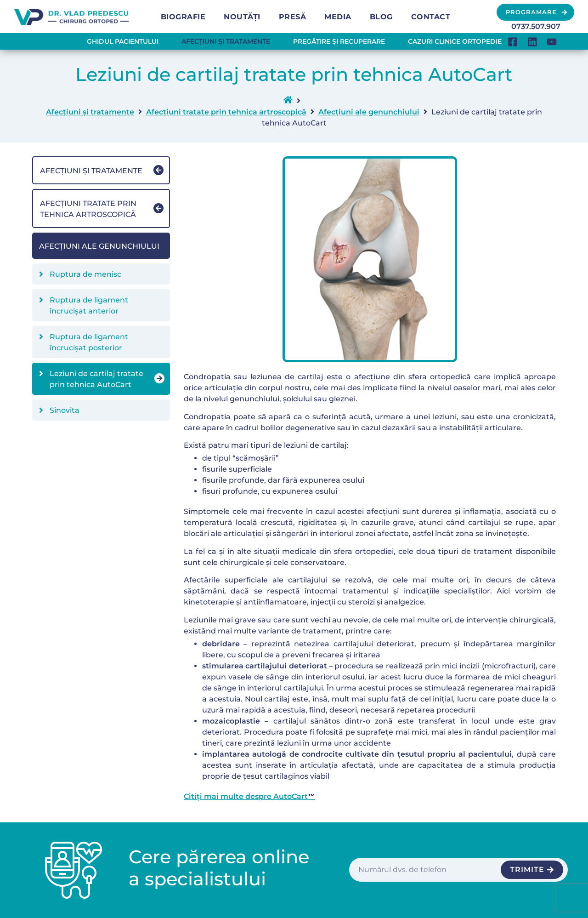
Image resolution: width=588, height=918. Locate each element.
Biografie (183, 17)
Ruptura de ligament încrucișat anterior (89, 305)
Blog (381, 17)
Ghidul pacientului (123, 41)
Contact (431, 17)
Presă (293, 17)
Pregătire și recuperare (339, 41)
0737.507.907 (536, 26)
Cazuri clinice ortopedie (455, 41)
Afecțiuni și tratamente (226, 41)
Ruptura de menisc (85, 274)
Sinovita (65, 410)
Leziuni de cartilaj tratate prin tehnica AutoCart (96, 379)
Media (338, 17)
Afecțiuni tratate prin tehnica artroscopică (226, 112)
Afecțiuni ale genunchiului (369, 112)
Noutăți (242, 17)
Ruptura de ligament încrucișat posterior (89, 342)
